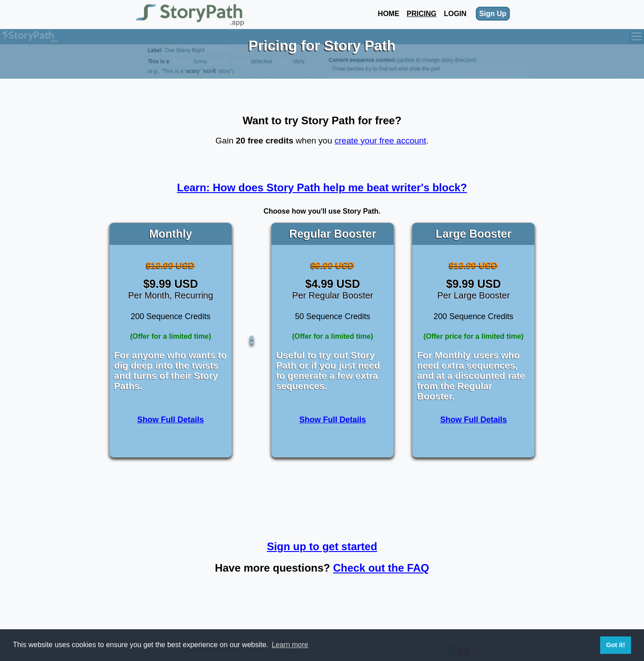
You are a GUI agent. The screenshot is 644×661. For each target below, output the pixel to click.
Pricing (422, 14)
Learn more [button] (290, 645)
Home (389, 14)
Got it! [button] (615, 645)
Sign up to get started (322, 546)
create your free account (380, 141)
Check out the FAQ (381, 568)
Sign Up (493, 14)
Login (455, 14)
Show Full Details (171, 420)
